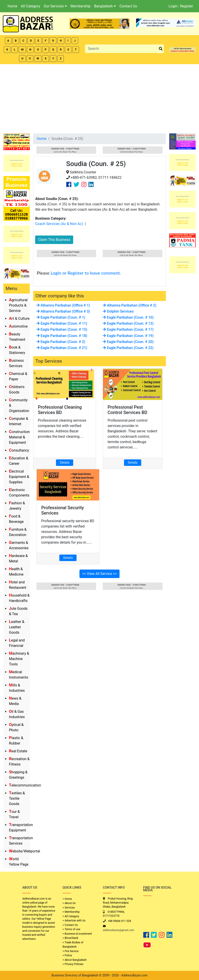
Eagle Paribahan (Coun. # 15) (62, 329)
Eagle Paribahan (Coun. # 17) (128, 329)
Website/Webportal (25, 851)
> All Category (71, 916)
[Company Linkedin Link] (91, 185)
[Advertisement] (99, 98)
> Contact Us (70, 925)
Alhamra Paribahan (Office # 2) (129, 305)
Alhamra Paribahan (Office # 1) (63, 305)
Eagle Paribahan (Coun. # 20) (128, 342)
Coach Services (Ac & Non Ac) (59, 224)
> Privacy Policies (73, 964)
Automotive (18, 326)
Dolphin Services (118, 311)
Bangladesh (105, 6)
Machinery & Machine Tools (19, 659)
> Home (67, 899)
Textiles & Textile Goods (17, 798)
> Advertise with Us (74, 921)
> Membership (71, 912)
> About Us (69, 903)
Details (65, 463)
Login (173, 6)
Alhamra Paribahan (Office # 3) (63, 311)
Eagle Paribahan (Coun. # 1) (61, 317)
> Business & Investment (77, 934)
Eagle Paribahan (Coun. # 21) (62, 348)
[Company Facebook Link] (69, 185)
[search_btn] (161, 49)
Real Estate (18, 751)
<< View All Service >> (100, 574)
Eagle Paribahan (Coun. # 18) (62, 336)
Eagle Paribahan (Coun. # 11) (62, 323)
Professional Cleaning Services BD (60, 410)
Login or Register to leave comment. (86, 273)
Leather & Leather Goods (17, 627)
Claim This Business (54, 240)
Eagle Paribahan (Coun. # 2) (61, 342)
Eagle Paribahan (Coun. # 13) (128, 323)
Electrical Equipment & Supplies (19, 477)
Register (187, 6)
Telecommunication (25, 785)
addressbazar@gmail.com (119, 930)
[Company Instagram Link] (84, 185)
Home (12, 6)
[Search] (121, 49)
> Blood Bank (71, 938)
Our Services (55, 6)
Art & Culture (19, 319)
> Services (69, 908)
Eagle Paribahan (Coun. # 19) (128, 336)
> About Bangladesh (75, 960)
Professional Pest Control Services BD (127, 410)
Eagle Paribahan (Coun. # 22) (128, 348)
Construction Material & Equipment (19, 437)
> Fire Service (71, 951)
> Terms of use (72, 929)
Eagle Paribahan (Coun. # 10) (128, 317)
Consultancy (19, 450)
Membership (80, 6)
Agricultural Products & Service (18, 305)
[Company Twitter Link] (76, 185)
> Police (67, 955)
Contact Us (128, 6)
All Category (30, 6)
